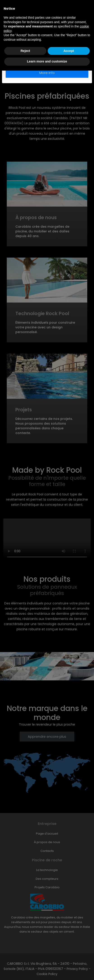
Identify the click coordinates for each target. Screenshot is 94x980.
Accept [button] (69, 51)
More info (47, 73)
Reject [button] (25, 51)
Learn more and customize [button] (47, 61)
